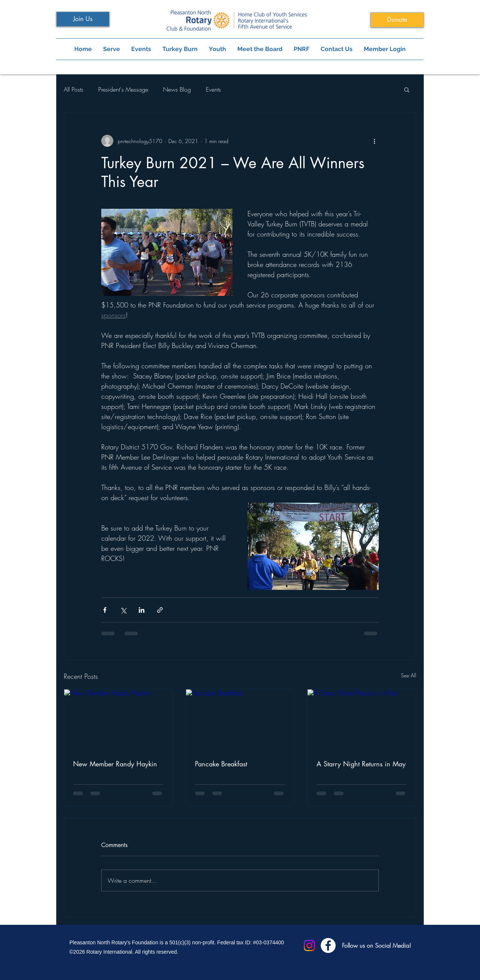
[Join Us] (83, 19)
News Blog (177, 89)
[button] (407, 89)
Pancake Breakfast (221, 764)
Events (213, 89)
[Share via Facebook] (105, 610)
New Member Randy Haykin (115, 764)
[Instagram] (309, 945)
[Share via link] (160, 610)
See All (409, 675)
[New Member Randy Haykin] (118, 720)
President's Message (123, 89)
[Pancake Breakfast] (240, 720)
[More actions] (374, 141)
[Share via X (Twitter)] (123, 610)
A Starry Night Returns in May (361, 764)
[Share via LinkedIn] (142, 610)
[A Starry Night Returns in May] (362, 720)
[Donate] (397, 20)
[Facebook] (328, 945)
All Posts (73, 89)
